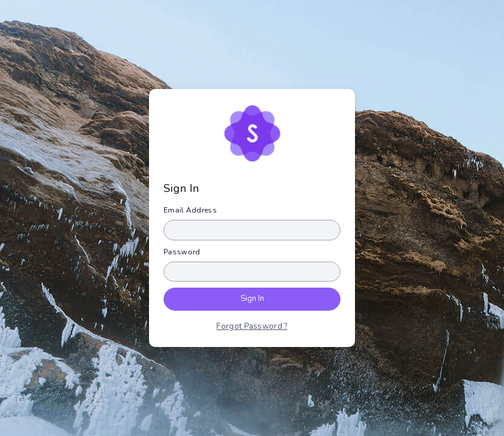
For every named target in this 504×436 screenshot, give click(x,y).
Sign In (252, 299)
